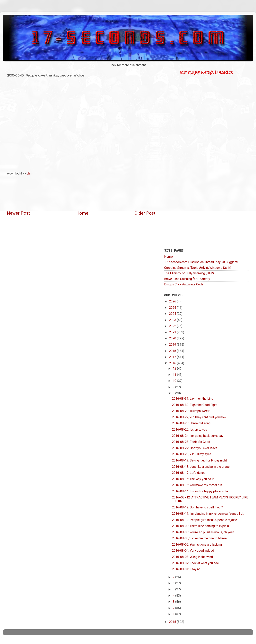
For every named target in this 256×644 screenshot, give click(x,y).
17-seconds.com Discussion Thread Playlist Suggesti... (202, 262)
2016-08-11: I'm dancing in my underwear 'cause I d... (208, 514)
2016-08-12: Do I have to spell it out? (197, 507)
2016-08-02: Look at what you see (195, 563)
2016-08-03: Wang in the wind (192, 557)
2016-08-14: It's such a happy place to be (200, 491)
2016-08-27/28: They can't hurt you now (199, 417)
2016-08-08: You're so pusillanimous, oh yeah (203, 532)
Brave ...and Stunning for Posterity (187, 279)
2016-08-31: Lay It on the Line (193, 399)
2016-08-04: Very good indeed (193, 551)
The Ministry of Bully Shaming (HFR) (189, 273)
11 (175, 375)
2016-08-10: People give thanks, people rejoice (205, 520)
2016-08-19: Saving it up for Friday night (199, 460)
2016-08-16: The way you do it (193, 479)
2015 (173, 622)
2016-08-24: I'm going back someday (198, 436)
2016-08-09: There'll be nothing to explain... (201, 526)
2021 (173, 332)
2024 (173, 314)
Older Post (145, 213)
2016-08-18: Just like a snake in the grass (201, 467)
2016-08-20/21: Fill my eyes (192, 454)
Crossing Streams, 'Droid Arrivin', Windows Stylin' (198, 268)
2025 (173, 308)
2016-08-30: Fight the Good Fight (195, 405)
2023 (173, 320)
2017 (173, 357)
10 (175, 381)
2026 (173, 301)
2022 (173, 326)
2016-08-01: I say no (186, 569)
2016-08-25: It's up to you (190, 429)
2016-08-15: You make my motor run (197, 485)
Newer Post (18, 213)
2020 (173, 338)
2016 (173, 363)
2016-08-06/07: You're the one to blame (199, 538)
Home (82, 213)
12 (175, 368)
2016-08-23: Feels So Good (191, 442)
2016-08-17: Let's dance (189, 473)
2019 (173, 345)
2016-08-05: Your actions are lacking (197, 545)
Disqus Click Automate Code (184, 284)
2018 (173, 351)
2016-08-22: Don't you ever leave (195, 448)
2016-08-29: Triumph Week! (191, 411)
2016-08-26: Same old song (191, 423)
